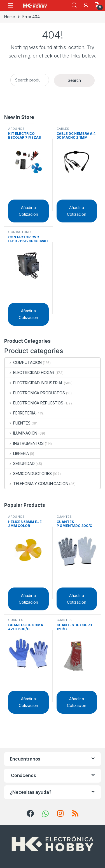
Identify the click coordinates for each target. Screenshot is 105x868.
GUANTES (64, 517)
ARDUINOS (16, 129)
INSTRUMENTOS (24, 443)
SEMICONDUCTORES (28, 473)
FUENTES (18, 423)
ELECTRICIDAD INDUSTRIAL (34, 383)
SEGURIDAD (20, 463)
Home (10, 17)
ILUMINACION (21, 433)
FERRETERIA (20, 413)
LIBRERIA (17, 453)
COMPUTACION (23, 362)
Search (74, 5)
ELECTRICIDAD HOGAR (30, 372)
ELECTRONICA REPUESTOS (34, 403)
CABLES (63, 129)
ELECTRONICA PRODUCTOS (35, 393)
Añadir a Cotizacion (28, 211)
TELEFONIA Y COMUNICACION (36, 484)
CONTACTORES (20, 232)
